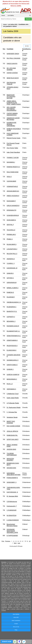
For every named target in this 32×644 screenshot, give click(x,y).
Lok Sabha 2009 (13, 24)
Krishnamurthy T (12, 506)
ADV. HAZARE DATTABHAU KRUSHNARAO (11, 109)
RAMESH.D (10, 292)
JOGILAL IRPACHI (12, 431)
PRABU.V (10, 239)
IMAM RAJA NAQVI (13, 78)
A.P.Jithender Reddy (13, 403)
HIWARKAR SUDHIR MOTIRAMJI (13, 119)
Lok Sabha (11, 15)
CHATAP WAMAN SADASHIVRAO (12, 114)
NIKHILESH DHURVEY (10, 459)
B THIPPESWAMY (12, 536)
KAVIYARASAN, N (12, 492)
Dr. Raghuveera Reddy (14, 408)
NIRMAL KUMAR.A (13, 288)
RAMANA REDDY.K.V (13, 167)
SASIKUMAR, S (12, 482)
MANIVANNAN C (12, 379)
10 (30, 541)
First (3, 541)
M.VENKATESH (12, 516)
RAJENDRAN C (12, 307)
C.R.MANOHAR (12, 510)
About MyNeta (16, 614)
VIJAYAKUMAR (11, 181)
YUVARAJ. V (11, 263)
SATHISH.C (10, 278)
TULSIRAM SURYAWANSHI (12, 454)
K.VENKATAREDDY (13, 520)
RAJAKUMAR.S (12, 244)
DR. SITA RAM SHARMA (11, 69)
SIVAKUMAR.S (11, 220)
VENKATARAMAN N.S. (14, 336)
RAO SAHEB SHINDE (13, 426)
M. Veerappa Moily (12, 496)
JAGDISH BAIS (11, 449)
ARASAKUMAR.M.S (13, 191)
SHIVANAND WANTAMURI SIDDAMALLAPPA (12, 531)
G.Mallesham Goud (13, 394)
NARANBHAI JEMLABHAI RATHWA (14, 474)
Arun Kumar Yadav (12, 148)
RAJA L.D (10, 384)
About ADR (16, 617)
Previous (8, 541)
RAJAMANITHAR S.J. (13, 331)
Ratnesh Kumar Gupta (13, 138)
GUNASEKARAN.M (13, 215)
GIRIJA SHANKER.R (13, 206)
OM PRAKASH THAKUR (11, 83)
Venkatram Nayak (12, 417)
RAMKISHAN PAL (12, 435)
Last (19, 543)
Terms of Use (16, 627)
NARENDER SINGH (13, 54)
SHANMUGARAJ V (13, 360)
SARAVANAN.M (12, 283)
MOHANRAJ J (11, 321)
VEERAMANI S (11, 389)
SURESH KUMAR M (13, 375)
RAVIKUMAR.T (11, 201)
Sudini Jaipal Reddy (13, 398)
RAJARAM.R (11, 297)
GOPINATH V (11, 317)
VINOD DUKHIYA (12, 64)
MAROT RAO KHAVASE (11, 422)
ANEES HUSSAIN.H (13, 196)
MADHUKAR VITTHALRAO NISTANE (11, 97)
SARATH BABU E (12, 365)
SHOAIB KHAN (11, 468)
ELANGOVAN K (12, 350)
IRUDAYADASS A (12, 346)
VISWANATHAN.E (12, 187)
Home (3, 15)
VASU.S (9, 177)
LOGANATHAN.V (12, 249)
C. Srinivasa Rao (12, 412)
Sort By (27, 46)
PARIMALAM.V (11, 235)
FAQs (16, 630)
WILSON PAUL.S (12, 254)
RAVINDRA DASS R (13, 326)
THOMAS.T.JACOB (13, 158)
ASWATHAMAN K (12, 340)
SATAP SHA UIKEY (13, 439)
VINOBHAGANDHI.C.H (14, 302)
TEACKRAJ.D (11, 230)
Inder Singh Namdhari (13, 152)
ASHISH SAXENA (12, 73)
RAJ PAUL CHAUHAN (13, 58)
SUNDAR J (10, 369)
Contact (16, 624)
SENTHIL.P (10, 225)
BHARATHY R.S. (12, 311)
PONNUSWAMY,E (12, 478)
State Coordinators (16, 621)
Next (15, 543)
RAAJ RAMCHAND (13, 172)
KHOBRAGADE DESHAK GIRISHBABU (11, 124)
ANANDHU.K (11, 259)
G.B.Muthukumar (12, 502)
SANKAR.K (10, 273)
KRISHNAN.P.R (11, 210)
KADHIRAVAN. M (12, 268)
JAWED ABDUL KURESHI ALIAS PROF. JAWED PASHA (14, 103)
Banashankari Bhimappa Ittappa (12, 525)
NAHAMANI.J (11, 162)
